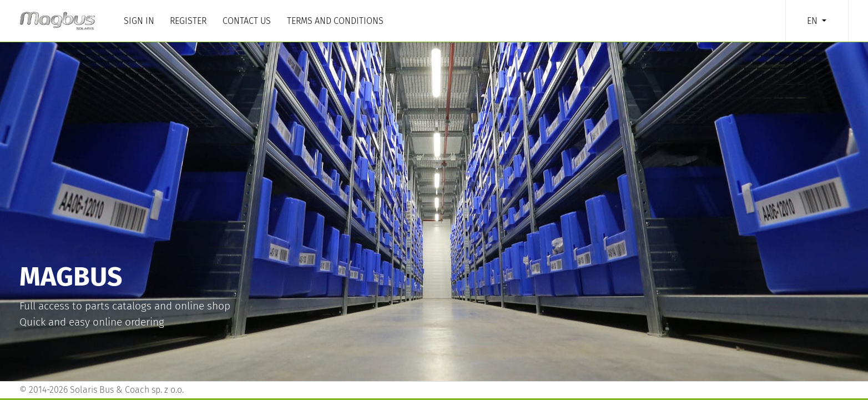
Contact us (247, 21)
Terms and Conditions (335, 21)
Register (188, 21)
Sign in (139, 21)
